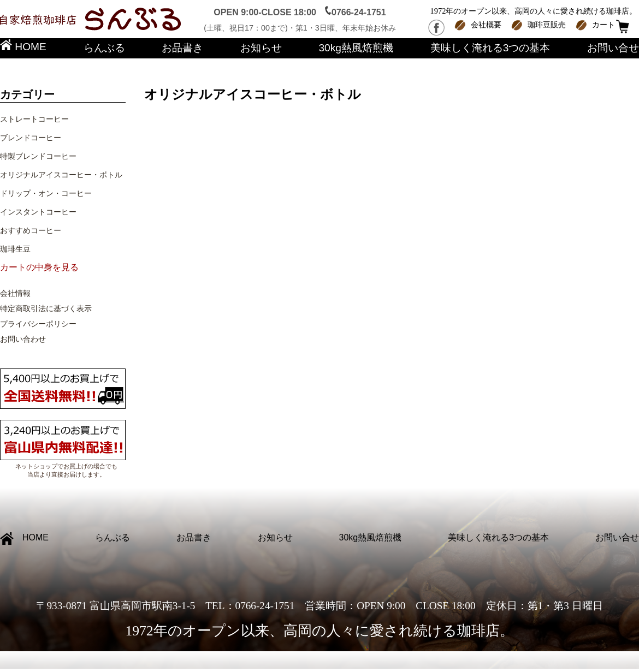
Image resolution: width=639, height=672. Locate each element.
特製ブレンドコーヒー (38, 156)
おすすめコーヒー (31, 230)
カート (603, 25)
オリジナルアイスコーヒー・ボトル (61, 175)
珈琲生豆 (15, 249)
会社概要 (486, 25)
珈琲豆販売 (547, 25)
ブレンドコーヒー (31, 138)
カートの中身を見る (39, 267)
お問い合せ (613, 48)
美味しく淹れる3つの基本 (490, 48)
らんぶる (104, 48)
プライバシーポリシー (38, 324)
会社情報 (15, 293)
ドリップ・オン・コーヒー (46, 193)
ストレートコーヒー (34, 119)
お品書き (182, 48)
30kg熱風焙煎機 (356, 48)
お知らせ (261, 48)
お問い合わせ (23, 339)
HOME (23, 47)
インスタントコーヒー (38, 212)
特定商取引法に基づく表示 (46, 308)
